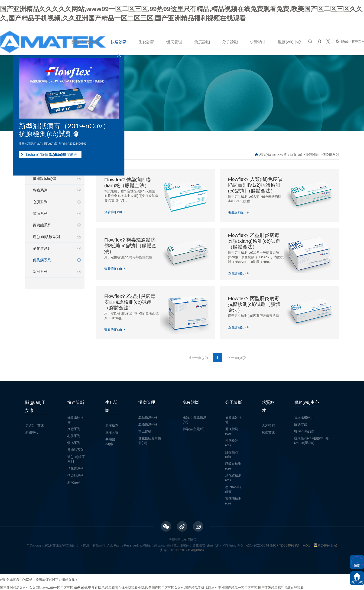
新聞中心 (32, 432)
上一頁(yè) (199, 358)
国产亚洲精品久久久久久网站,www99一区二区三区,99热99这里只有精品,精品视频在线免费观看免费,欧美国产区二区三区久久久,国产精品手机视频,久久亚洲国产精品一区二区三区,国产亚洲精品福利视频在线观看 (152, 588)
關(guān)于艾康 (85, 42)
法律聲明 (175, 540)
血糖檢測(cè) (148, 417)
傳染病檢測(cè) (194, 429)
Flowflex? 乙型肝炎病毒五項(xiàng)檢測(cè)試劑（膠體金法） (254, 241)
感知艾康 (268, 432)
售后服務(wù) (304, 417)
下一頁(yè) (236, 358)
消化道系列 (42, 248)
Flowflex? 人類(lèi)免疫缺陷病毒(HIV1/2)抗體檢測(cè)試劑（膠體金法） (255, 185)
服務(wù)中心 (290, 42)
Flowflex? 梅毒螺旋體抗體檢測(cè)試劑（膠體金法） (130, 246)
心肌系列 (40, 202)
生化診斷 (146, 42)
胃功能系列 (42, 225)
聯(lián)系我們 (304, 431)
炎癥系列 (40, 190)
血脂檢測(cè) (148, 424)
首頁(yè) (296, 155)
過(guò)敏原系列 (46, 237)
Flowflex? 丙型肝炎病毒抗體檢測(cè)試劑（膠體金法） (254, 304)
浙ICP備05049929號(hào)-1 (290, 545)
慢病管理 (174, 42)
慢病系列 (40, 214)
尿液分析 (112, 432)
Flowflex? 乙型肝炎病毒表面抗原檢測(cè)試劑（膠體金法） (130, 302)
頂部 (357, 566)
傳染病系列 (42, 260)
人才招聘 (268, 425)
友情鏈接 (190, 540)
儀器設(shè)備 (44, 179)
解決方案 (301, 424)
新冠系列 (40, 272)
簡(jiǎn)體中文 (351, 41)
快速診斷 (119, 42)
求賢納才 (258, 42)
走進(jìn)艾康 (35, 425)
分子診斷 (230, 42)
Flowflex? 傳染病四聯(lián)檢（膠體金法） (127, 182)
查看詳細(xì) (113, 212)
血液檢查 (112, 425)
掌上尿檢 (145, 431)
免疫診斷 (202, 42)
